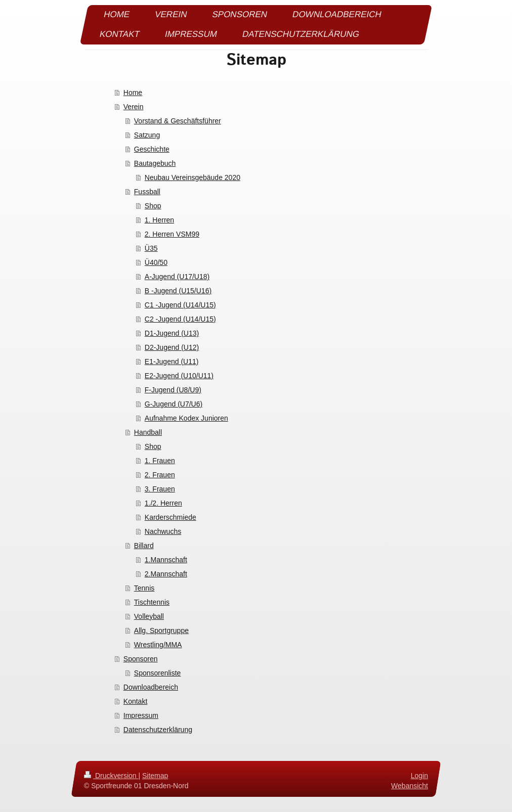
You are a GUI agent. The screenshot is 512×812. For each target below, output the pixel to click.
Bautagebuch (155, 163)
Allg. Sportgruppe (161, 630)
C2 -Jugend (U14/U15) (180, 319)
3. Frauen (160, 489)
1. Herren (159, 220)
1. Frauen (160, 461)
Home (133, 93)
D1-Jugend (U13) (172, 333)
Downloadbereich (151, 687)
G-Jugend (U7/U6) (174, 404)
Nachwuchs (163, 531)
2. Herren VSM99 (172, 234)
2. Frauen (160, 475)
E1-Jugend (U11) (172, 362)
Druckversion (111, 776)
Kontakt (135, 701)
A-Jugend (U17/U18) (177, 277)
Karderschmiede (170, 517)
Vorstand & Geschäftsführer (178, 121)
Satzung (147, 135)
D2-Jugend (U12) (172, 347)
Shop (153, 206)
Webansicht (410, 785)
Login (419, 776)
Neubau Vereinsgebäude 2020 (193, 177)
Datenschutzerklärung (158, 730)
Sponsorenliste (158, 673)
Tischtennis (152, 602)
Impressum (141, 715)
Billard (144, 546)
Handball (148, 432)
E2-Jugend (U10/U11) (179, 376)
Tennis (144, 588)
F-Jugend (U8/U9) (173, 390)
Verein (134, 107)
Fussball (147, 192)
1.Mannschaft (166, 560)
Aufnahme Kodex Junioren (186, 418)
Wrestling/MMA (158, 645)
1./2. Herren (163, 503)
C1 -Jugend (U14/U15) (180, 305)
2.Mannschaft (166, 574)
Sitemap (155, 776)
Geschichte (152, 149)
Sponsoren (141, 659)
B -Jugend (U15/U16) (178, 291)
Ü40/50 (156, 262)
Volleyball (149, 616)
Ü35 (151, 248)
